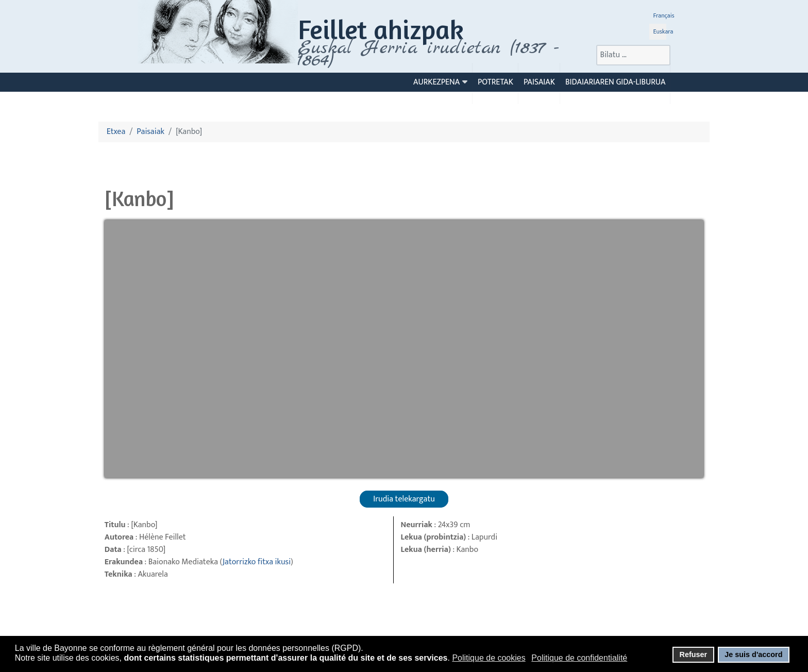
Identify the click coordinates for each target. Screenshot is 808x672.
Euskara (663, 31)
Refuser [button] (693, 654)
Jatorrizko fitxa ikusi (257, 562)
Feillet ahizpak (381, 29)
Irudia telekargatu (404, 499)
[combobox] (634, 55)
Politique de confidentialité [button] (579, 658)
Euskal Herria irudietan (428, 54)
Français (664, 15)
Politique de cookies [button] (489, 658)
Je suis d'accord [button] (753, 654)
